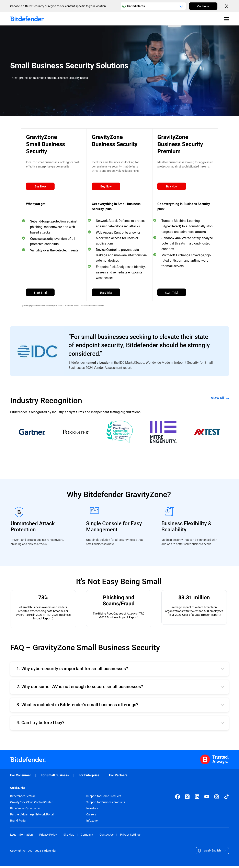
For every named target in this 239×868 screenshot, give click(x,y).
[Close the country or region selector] (227, 6)
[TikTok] (226, 799)
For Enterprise (89, 777)
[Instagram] (217, 799)
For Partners (118, 777)
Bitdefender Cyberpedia (25, 811)
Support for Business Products (106, 804)
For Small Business (55, 777)
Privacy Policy (48, 837)
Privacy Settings (130, 837)
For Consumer (21, 777)
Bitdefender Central (22, 798)
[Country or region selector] (153, 6)
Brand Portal (18, 823)
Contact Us (107, 837)
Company (87, 837)
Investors (92, 811)
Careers (91, 817)
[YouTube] (207, 799)
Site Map (69, 837)
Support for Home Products (104, 798)
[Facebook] (178, 799)
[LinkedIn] (197, 799)
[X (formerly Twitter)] (187, 799)
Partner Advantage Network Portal (32, 817)
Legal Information (21, 837)
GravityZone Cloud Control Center (31, 804)
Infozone (92, 823)
